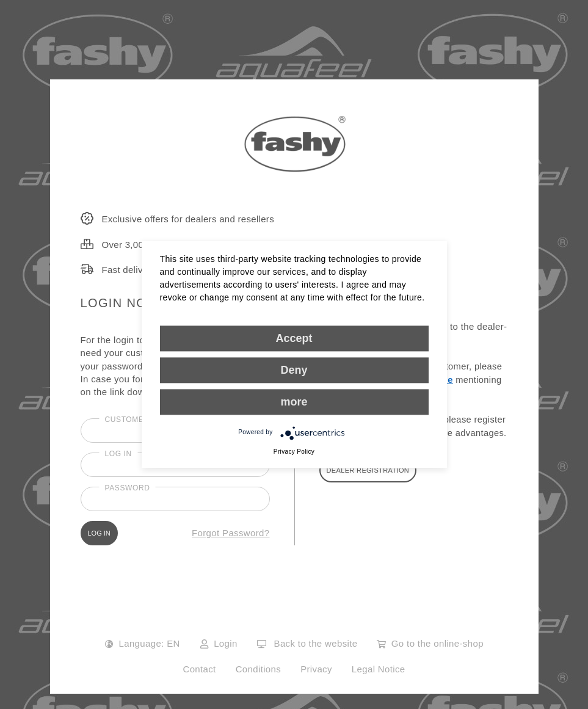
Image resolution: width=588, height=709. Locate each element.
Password (128, 488)
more (294, 402)
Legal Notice (379, 669)
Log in (118, 454)
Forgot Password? (230, 533)
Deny (294, 370)
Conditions (258, 669)
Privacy (316, 669)
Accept (294, 338)
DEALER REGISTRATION (368, 470)
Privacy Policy (294, 452)
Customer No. (136, 420)
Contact (199, 669)
